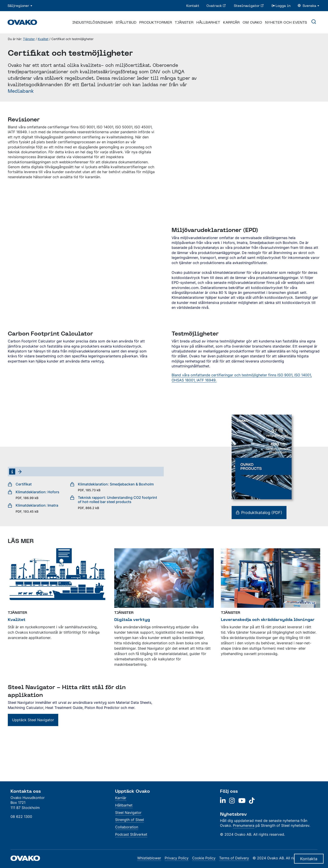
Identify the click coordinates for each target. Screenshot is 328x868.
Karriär (231, 22)
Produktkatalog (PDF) (259, 513)
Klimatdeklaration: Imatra (33, 508)
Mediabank (21, 91)
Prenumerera (244, 825)
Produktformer (156, 22)
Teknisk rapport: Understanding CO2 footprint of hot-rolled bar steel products (115, 503)
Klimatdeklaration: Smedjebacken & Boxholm (112, 487)
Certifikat (20, 484)
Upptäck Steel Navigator (33, 720)
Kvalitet (43, 39)
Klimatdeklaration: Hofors (34, 495)
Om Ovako (252, 22)
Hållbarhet (208, 22)
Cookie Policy (204, 858)
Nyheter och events (286, 22)
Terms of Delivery (234, 858)
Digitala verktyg (132, 619)
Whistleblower (149, 858)
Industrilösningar (92, 22)
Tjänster (184, 22)
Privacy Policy (177, 858)
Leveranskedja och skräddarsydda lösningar (268, 619)
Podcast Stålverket (131, 834)
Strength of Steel (130, 820)
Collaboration (127, 827)
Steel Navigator (128, 813)
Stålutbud (126, 22)
